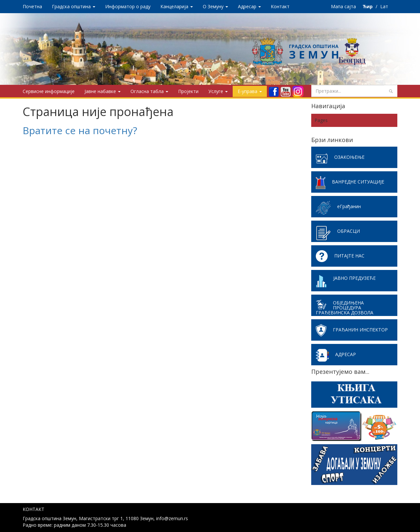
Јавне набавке (103, 91)
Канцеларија (177, 6)
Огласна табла (149, 91)
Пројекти (188, 91)
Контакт (280, 6)
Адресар (249, 6)
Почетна (32, 6)
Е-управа (250, 91)
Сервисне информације (49, 91)
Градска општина (74, 6)
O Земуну (215, 6)
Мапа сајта (343, 6)
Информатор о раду (128, 6)
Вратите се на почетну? (80, 130)
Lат (384, 6)
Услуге (218, 91)
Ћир (368, 6)
